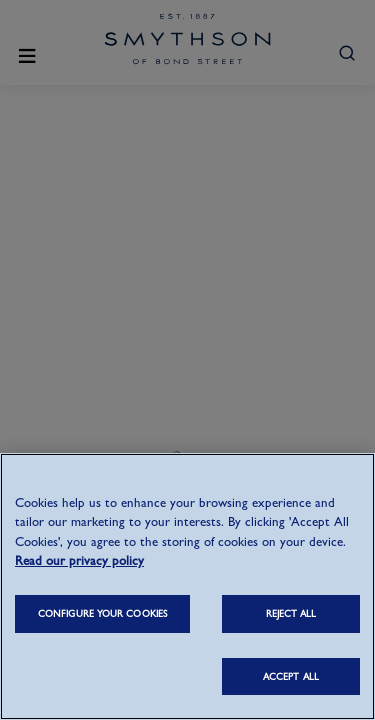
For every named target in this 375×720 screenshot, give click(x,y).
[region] (187, 586)
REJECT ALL (291, 613)
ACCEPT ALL (291, 676)
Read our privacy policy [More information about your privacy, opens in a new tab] (79, 560)
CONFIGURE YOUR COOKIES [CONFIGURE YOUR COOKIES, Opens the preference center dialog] (102, 613)
